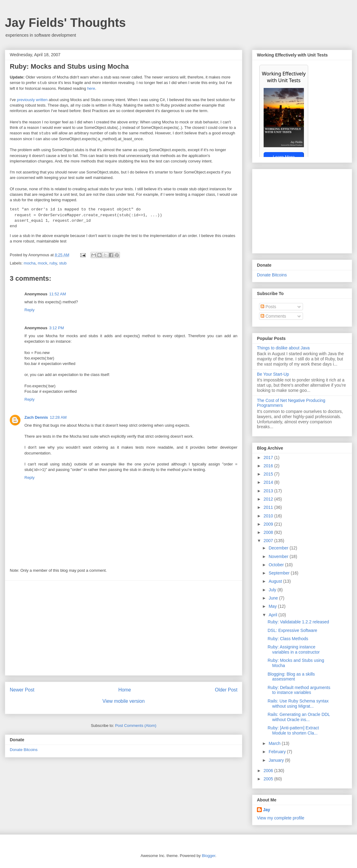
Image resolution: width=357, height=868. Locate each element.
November (279, 556)
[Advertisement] (124, 628)
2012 (269, 499)
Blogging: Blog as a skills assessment (291, 677)
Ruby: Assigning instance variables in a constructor (294, 649)
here (91, 88)
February (278, 752)
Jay (267, 810)
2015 (269, 474)
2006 (269, 771)
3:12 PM (56, 328)
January (277, 760)
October (277, 565)
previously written (32, 100)
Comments (273, 316)
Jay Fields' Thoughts (65, 23)
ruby (53, 263)
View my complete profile (281, 818)
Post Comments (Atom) (136, 726)
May (273, 606)
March (275, 743)
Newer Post (22, 690)
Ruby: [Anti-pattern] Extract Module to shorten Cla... (293, 730)
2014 (269, 482)
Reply (29, 310)
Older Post (226, 690)
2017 (269, 458)
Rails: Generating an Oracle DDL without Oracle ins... (299, 717)
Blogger (208, 856)
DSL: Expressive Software (292, 630)
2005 (269, 779)
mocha (30, 263)
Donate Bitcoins (24, 750)
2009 (269, 524)
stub (63, 263)
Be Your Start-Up (273, 374)
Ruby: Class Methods (288, 639)
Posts (268, 307)
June (274, 598)
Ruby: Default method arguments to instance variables (299, 690)
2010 (269, 516)
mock (43, 263)
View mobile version (124, 701)
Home (125, 690)
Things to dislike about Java (283, 348)
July (273, 590)
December (279, 548)
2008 (269, 532)
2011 (269, 507)
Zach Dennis (36, 417)
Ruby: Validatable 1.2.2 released (298, 622)
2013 (269, 491)
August (276, 581)
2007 (269, 541)
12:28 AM (58, 417)
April (273, 615)
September (279, 573)
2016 (269, 466)
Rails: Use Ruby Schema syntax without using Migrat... (298, 704)
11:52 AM (58, 294)
